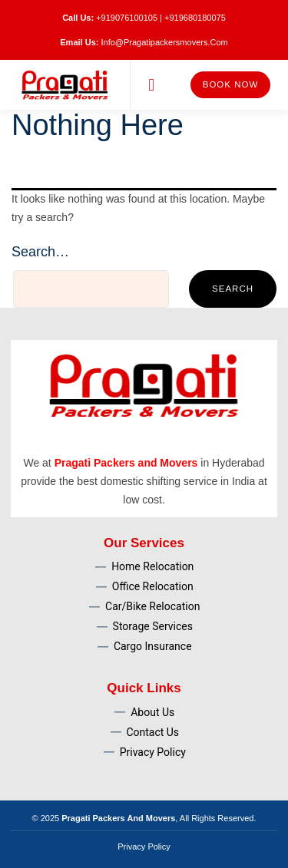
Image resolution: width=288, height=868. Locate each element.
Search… (40, 252)
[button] (152, 85)
